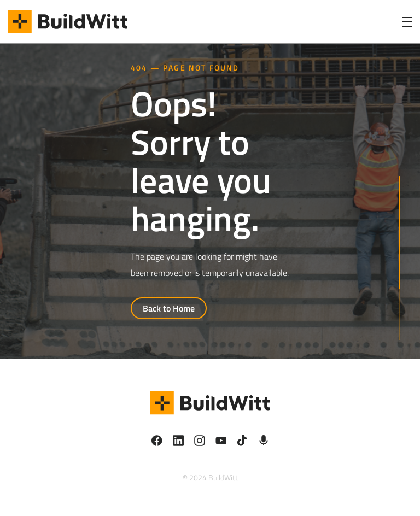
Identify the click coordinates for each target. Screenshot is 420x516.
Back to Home (169, 308)
